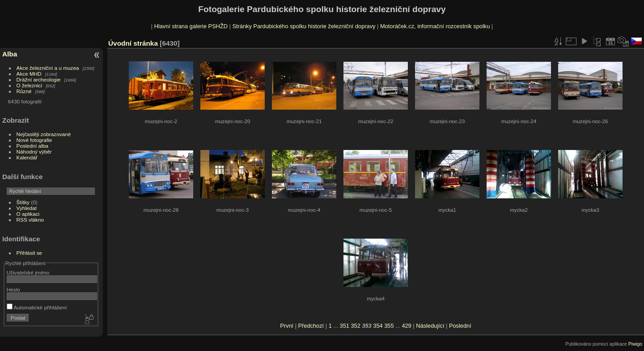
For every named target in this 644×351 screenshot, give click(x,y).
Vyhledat (27, 208)
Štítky (23, 202)
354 (378, 326)
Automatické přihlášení (37, 307)
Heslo (13, 289)
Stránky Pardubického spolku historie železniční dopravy (304, 26)
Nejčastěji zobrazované (44, 134)
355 (389, 326)
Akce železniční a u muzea (48, 68)
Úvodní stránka (133, 43)
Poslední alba (32, 146)
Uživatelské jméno (28, 272)
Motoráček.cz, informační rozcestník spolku (435, 26)
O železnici (30, 85)
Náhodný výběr (34, 152)
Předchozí (311, 326)
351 (345, 326)
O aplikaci (28, 214)
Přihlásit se (30, 253)
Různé (24, 91)
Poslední (460, 326)
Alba (10, 54)
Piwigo (635, 344)
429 (406, 326)
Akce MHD (29, 74)
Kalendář (27, 157)
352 (355, 326)
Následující (430, 326)
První (287, 326)
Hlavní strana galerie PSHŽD (191, 26)
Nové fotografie (34, 140)
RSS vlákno (30, 220)
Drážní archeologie (39, 79)
